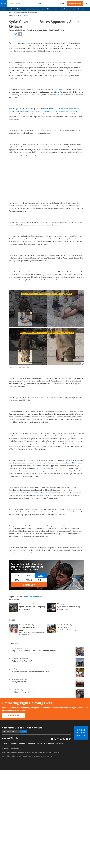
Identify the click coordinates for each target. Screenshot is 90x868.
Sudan (57, 9)
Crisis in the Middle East (16, 9)
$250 (41, 575)
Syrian (19, 43)
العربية (22, 15)
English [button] (63, 3)
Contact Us (6, 744)
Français (26, 15)
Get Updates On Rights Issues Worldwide (22, 728)
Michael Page (59, 92)
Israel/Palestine (66, 9)
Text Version (59, 744)
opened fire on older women (71, 463)
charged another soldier (27, 493)
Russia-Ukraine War (80, 9)
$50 (17, 575)
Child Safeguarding (49, 744)
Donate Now (75, 3)
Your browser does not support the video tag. (47, 181)
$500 (17, 580)
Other (41, 580)
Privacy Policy (23, 744)
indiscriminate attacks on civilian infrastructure (62, 109)
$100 (29, 575)
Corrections (14, 744)
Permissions (32, 744)
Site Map (40, 744)
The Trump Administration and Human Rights (39, 9)
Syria (45, 597)
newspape (43, 468)
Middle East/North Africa (32, 597)
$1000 (29, 580)
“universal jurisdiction (44, 495)
